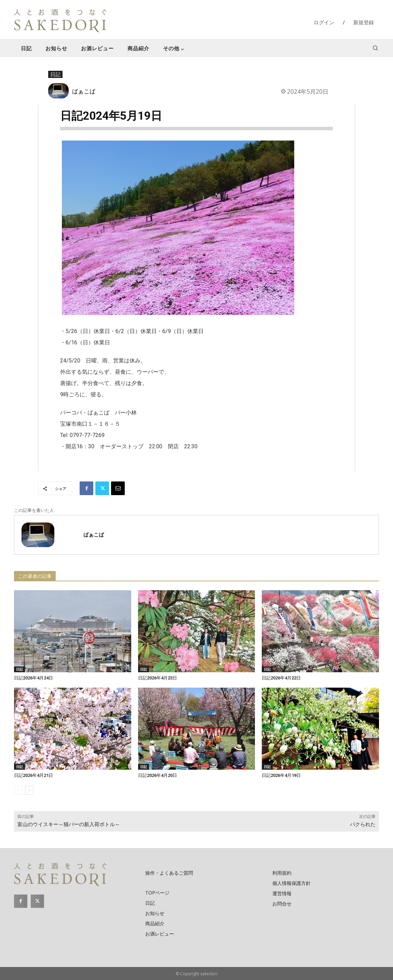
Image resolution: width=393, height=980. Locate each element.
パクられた (363, 824)
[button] (375, 48)
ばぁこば (84, 91)
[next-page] (29, 790)
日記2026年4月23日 (158, 678)
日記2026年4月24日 (33, 678)
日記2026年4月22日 (281, 678)
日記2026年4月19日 (281, 775)
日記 (55, 75)
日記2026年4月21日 (33, 775)
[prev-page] (18, 790)
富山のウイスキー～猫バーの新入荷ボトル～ (69, 824)
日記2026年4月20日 (158, 775)
